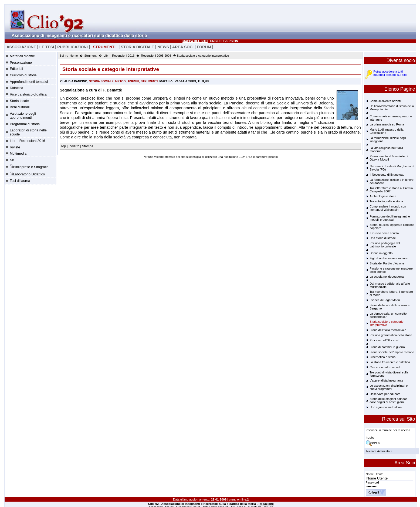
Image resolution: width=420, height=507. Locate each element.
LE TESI (47, 47)
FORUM (204, 47)
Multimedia (18, 153)
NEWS (163, 47)
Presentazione (21, 62)
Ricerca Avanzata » (379, 451)
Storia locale (19, 101)
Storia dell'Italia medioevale (388, 330)
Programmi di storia (25, 124)
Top (64, 146)
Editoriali (16, 69)
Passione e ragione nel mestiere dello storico (391, 270)
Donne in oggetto (381, 253)
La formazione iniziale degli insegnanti (388, 139)
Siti (12, 160)
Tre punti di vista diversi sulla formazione (389, 374)
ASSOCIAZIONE (21, 47)
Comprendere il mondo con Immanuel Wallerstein (388, 208)
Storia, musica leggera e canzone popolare (392, 226)
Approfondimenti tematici (29, 82)
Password (372, 482)
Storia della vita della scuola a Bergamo (389, 307)
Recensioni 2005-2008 (156, 56)
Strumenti (91, 56)
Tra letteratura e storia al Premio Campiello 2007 (391, 190)
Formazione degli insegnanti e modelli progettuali (390, 218)
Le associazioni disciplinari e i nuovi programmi (389, 387)
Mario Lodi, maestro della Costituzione (387, 131)
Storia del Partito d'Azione (387, 263)
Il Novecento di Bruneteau (387, 175)
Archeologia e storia (383, 196)
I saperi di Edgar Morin (385, 300)
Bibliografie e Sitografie (29, 166)
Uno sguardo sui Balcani (386, 407)
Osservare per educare (385, 394)
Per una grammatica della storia (391, 335)
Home (74, 56)
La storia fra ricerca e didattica (390, 362)
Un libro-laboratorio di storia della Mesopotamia (392, 108)
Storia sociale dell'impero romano (392, 352)
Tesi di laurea (20, 181)
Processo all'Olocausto (385, 340)
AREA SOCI (183, 47)
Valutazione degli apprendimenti (23, 115)
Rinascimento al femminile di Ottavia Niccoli (389, 158)
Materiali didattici (23, 56)
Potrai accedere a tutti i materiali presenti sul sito (390, 73)
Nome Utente (375, 474)
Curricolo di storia (23, 75)
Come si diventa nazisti (385, 101)
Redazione (266, 504)
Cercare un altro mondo (385, 367)
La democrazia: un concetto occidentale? (388, 315)
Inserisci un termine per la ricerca (388, 430)
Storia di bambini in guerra (387, 347)
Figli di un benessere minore (389, 258)
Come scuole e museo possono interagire (391, 118)
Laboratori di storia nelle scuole (28, 132)
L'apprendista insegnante (386, 380)
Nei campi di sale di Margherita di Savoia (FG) (392, 168)
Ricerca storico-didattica (28, 94)
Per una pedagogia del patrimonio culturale (385, 245)
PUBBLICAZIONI (72, 47)
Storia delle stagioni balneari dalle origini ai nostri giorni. (389, 400)
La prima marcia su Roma (387, 124)
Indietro (74, 146)
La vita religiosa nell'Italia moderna (386, 149)
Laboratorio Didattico (27, 174)
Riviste (15, 147)
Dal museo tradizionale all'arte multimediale (390, 285)
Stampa (88, 146)
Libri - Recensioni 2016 (27, 141)
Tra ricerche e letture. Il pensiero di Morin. (391, 293)
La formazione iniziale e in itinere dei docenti (392, 181)
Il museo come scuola (384, 233)
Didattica (16, 88)
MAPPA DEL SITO (195, 41)
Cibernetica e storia (382, 357)
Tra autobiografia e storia (386, 201)
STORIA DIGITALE (137, 47)
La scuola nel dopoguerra (387, 277)
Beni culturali (20, 107)
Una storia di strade (383, 238)
